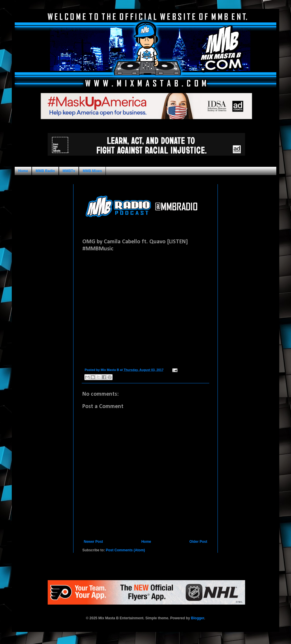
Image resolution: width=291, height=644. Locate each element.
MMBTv (69, 171)
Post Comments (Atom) (125, 550)
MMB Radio (45, 171)
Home (23, 171)
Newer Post (93, 542)
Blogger (198, 618)
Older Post (198, 542)
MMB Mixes (92, 171)
